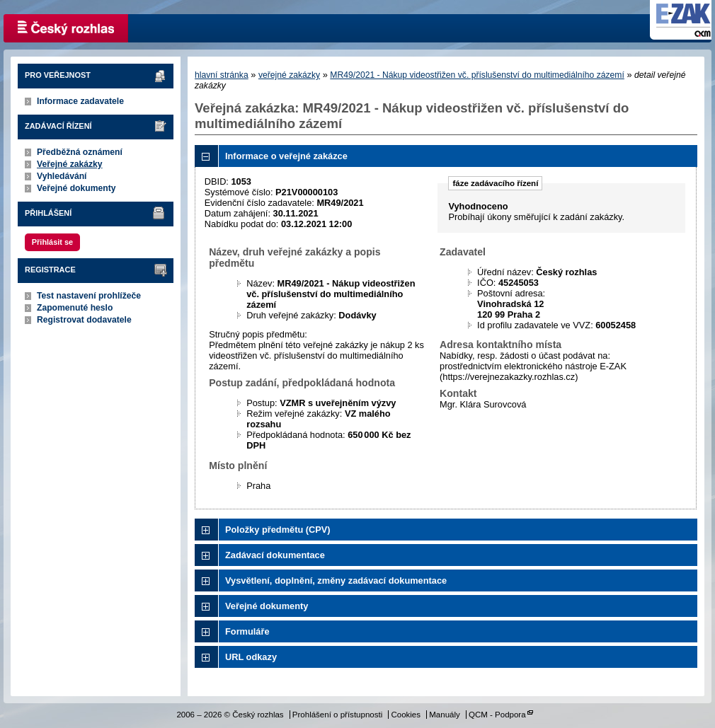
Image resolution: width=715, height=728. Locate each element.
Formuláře (247, 631)
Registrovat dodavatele (84, 320)
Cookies (406, 715)
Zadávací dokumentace (275, 555)
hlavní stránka (222, 75)
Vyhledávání (62, 176)
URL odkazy (251, 657)
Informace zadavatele (80, 101)
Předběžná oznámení (80, 152)
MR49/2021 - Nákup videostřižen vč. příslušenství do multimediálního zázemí (477, 75)
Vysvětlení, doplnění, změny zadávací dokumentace (336, 580)
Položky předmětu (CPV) (278, 530)
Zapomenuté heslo (75, 308)
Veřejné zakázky (70, 164)
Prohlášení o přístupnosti (337, 715)
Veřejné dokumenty (76, 188)
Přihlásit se (52, 242)
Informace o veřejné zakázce (286, 156)
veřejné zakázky (289, 75)
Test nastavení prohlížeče (89, 296)
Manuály (445, 715)
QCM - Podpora (497, 715)
